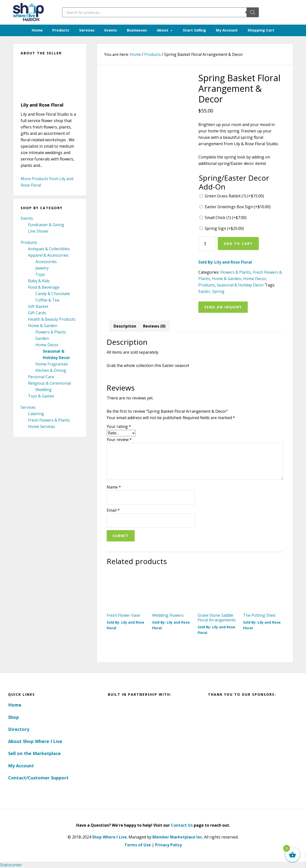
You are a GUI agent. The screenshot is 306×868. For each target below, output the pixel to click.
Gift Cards (37, 313)
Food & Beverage (44, 287)
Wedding (44, 390)
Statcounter (11, 865)
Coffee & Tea (47, 300)
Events (27, 218)
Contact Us (182, 825)
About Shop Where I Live (35, 741)
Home (15, 705)
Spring (218, 291)
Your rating (119, 426)
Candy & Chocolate (53, 294)
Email (113, 510)
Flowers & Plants (51, 332)
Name (114, 487)
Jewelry (42, 268)
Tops (40, 274)
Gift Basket (38, 306)
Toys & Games (41, 396)
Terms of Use (138, 845)
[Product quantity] (207, 244)
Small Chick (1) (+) (226, 218)
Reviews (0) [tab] (154, 326)
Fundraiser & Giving (46, 225)
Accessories (46, 262)
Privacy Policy (168, 845)
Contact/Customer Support (38, 778)
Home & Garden (43, 326)
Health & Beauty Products (52, 319)
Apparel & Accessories (48, 255)
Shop (14, 717)
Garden (42, 338)
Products (29, 242)
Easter (204, 291)
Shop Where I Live (109, 837)
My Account (21, 766)
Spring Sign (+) (224, 228)
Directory (19, 729)
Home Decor (47, 345)
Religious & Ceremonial (49, 383)
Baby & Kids (39, 281)
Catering (36, 414)
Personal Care (41, 377)
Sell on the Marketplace (34, 753)
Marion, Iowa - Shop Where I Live (28, 12)
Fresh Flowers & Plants (49, 420)
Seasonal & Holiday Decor (240, 285)
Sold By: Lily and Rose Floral (225, 262)
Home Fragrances (52, 364)
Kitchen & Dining (51, 370)
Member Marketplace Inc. (178, 837)
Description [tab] (125, 326)
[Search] (253, 12)
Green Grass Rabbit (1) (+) (234, 196)
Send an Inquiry (223, 307)
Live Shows (38, 231)
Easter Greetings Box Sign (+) (238, 207)
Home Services (42, 426)
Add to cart (238, 244)
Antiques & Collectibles (49, 249)
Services (28, 407)
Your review (119, 440)
